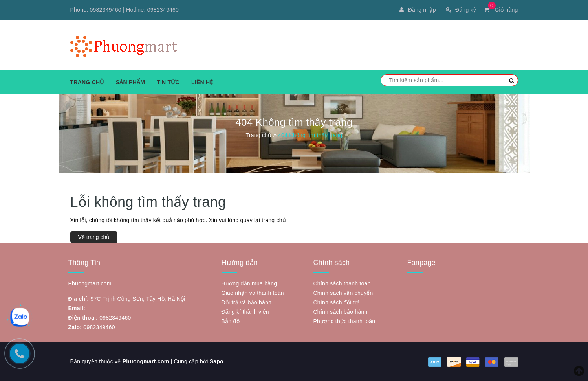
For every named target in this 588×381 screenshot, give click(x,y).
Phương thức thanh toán (344, 321)
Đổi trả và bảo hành (247, 302)
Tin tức (168, 82)
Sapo (217, 361)
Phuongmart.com (146, 361)
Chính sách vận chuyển (343, 293)
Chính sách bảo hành (341, 312)
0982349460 (106, 10)
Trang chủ (87, 82)
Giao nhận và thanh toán (253, 293)
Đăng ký (461, 10)
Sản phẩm (130, 82)
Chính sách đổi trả (337, 302)
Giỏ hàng (501, 10)
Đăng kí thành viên (245, 312)
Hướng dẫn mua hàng (249, 283)
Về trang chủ (94, 237)
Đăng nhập (418, 10)
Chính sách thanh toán (342, 283)
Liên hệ (202, 82)
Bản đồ (231, 321)
